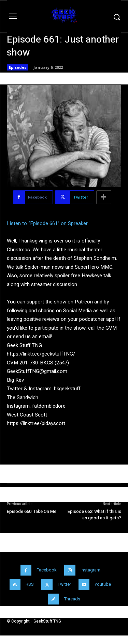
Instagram (90, 570)
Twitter (64, 584)
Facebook (47, 570)
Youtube (103, 584)
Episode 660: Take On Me (32, 511)
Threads (72, 599)
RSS (30, 584)
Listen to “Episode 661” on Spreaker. (48, 223)
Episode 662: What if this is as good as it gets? (94, 515)
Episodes (18, 67)
